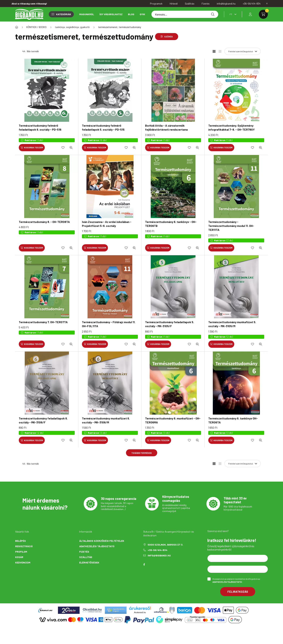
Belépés (20, 541)
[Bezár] (267, 4)
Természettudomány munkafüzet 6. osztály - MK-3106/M (106, 420)
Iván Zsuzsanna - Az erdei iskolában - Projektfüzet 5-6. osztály (107, 224)
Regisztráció (24, 546)
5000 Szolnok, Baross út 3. (165, 545)
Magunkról (87, 14)
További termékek (142, 453)
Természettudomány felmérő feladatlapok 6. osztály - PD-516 (40, 127)
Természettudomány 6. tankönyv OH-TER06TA (233, 420)
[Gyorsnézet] (71, 148)
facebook (144, 565)
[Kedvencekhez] (63, 148)
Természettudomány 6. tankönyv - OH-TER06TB (171, 224)
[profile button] (250, 14)
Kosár (19, 557)
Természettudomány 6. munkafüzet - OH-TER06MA (173, 420)
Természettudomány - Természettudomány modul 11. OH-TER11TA (231, 226)
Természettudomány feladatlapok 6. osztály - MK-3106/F (43, 420)
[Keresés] (213, 14)
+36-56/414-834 (157, 550)
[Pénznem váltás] (232, 14)
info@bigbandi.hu (159, 555)
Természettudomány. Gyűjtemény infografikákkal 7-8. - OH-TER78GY (231, 127)
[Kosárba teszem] (32, 148)
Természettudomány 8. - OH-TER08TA (44, 222)
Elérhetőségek (89, 562)
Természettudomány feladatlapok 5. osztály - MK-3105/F (170, 324)
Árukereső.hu (140, 612)
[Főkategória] (17, 27)
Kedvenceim (23, 562)
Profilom (21, 552)
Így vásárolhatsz (111, 14)
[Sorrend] (243, 51)
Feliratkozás (238, 592)
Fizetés (84, 552)
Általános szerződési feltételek (102, 541)
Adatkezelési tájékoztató (97, 546)
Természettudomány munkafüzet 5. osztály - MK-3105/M (232, 324)
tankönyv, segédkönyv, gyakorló (72, 27)
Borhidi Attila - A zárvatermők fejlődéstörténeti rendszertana (166, 127)
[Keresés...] (185, 14)
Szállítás (86, 557)
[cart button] (263, 14)
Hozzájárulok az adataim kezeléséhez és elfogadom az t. (236, 580)
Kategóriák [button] (61, 14)
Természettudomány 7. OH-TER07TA (43, 322)
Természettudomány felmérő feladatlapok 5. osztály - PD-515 (103, 127)
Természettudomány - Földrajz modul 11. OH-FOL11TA (109, 324)
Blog (131, 14)
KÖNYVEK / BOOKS (36, 27)
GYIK (142, 14)
